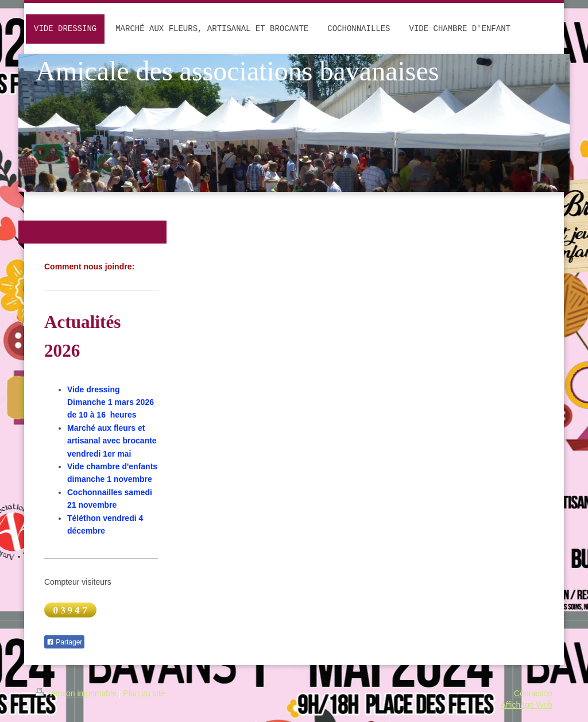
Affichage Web (526, 705)
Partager (64, 642)
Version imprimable (77, 693)
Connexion (533, 693)
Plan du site (144, 693)
